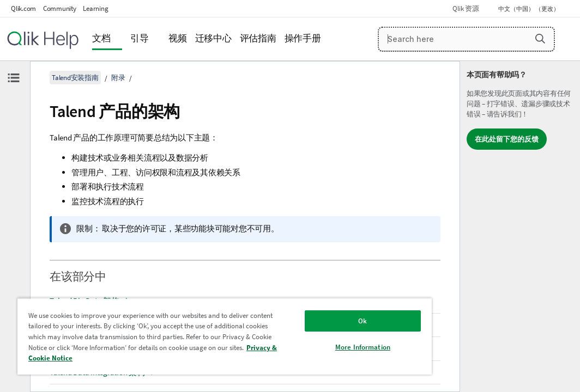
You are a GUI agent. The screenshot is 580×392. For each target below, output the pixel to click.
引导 (140, 38)
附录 (118, 78)
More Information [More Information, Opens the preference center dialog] (297, 339)
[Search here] (467, 39)
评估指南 (258, 38)
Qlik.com (23, 8)
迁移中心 (213, 38)
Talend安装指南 (75, 78)
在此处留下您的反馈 (507, 139)
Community (60, 8)
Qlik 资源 (466, 8)
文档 (101, 38)
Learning (95, 8)
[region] (186, 332)
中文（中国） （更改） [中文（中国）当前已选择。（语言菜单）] (529, 9)
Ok (297, 313)
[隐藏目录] (14, 78)
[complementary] (520, 226)
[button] (540, 39)
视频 (178, 38)
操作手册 (303, 38)
